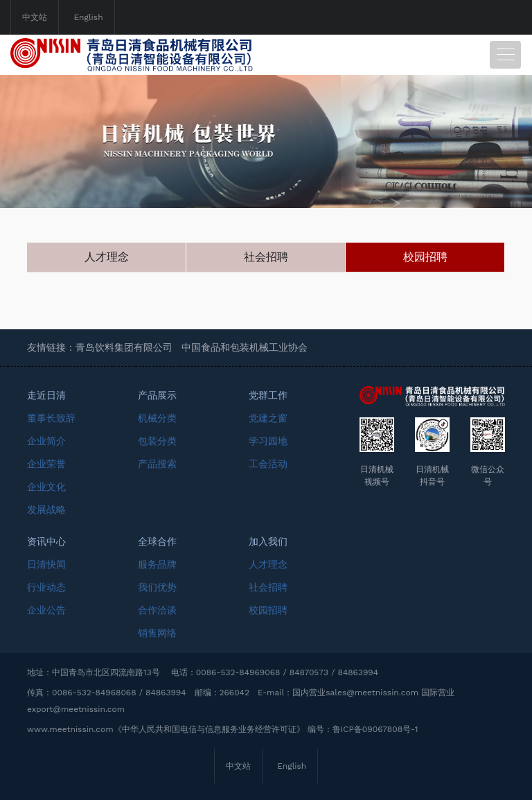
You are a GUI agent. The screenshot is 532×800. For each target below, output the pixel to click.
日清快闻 (46, 564)
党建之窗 (268, 418)
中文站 (35, 17)
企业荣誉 (46, 464)
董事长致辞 (51, 418)
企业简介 (46, 441)
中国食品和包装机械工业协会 (245, 347)
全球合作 (157, 541)
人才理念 (107, 257)
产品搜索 (157, 464)
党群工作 (268, 395)
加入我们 (268, 541)
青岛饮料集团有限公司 (124, 347)
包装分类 (157, 441)
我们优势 (157, 587)
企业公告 (46, 610)
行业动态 (46, 587)
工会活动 (268, 464)
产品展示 (157, 395)
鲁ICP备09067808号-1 (375, 729)
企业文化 (46, 487)
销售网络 (157, 633)
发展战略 (46, 510)
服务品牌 (157, 564)
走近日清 (46, 395)
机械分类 (157, 418)
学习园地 (268, 441)
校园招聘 (425, 257)
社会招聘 (266, 257)
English (88, 17)
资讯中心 (46, 541)
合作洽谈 (157, 610)
